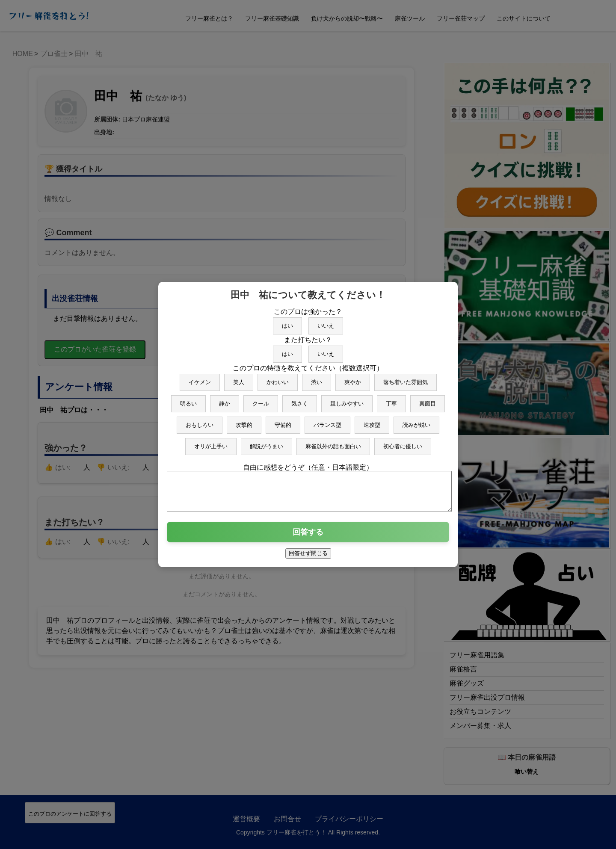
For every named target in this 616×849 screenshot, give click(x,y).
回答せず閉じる (308, 557)
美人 (239, 378)
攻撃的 (244, 421)
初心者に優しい (403, 442)
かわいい (278, 378)
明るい (188, 400)
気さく (300, 400)
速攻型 (372, 421)
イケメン (200, 378)
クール (261, 400)
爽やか (353, 378)
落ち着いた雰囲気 (406, 378)
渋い (317, 378)
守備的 (283, 421)
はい (287, 322)
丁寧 (391, 400)
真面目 (428, 400)
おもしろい (200, 421)
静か (225, 400)
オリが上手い (211, 442)
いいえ (326, 322)
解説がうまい (267, 442)
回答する (308, 536)
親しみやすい (347, 400)
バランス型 (327, 421)
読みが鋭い (416, 421)
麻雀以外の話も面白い (333, 442)
